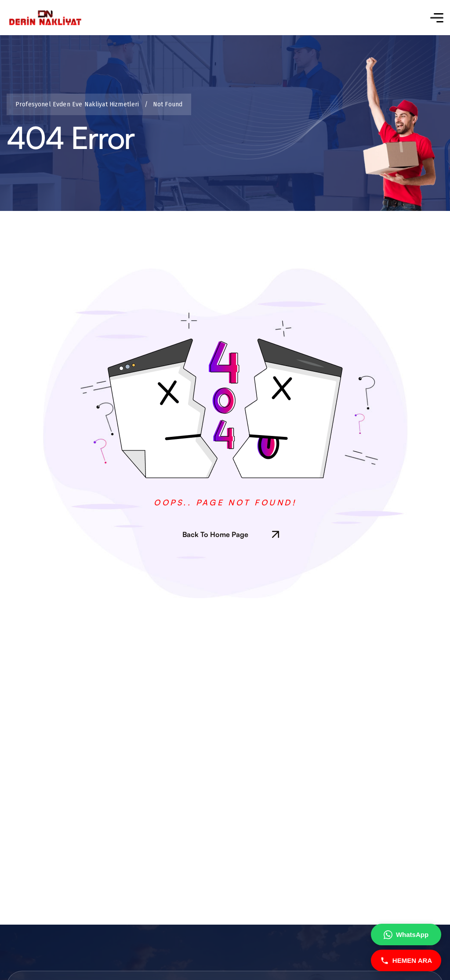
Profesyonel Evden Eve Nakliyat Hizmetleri (79, 104)
